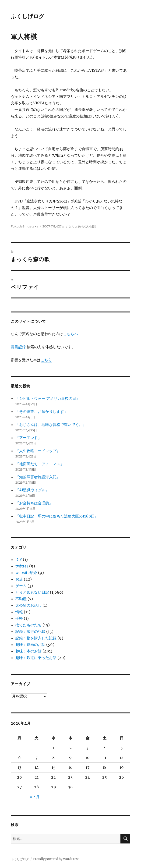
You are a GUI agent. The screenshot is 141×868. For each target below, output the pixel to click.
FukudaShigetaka (25, 226)
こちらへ (70, 334)
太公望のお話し (28, 605)
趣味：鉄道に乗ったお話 (36, 658)
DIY (19, 560)
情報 (19, 612)
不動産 (21, 599)
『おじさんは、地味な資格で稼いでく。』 (51, 425)
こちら (46, 360)
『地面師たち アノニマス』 (40, 464)
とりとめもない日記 (83, 226)
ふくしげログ (28, 16)
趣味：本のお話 (28, 651)
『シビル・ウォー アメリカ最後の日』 (48, 398)
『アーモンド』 (28, 438)
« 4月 (35, 797)
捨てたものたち (28, 625)
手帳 (19, 618)
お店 (19, 579)
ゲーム (21, 586)
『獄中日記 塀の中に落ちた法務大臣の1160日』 (57, 516)
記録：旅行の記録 (30, 631)
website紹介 (26, 573)
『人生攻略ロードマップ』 (38, 451)
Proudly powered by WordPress (56, 859)
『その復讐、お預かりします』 (42, 411)
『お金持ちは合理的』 (34, 503)
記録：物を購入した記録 (36, 638)
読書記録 (18, 347)
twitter (22, 566)
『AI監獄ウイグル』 (32, 490)
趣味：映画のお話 (30, 645)
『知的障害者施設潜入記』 (38, 477)
